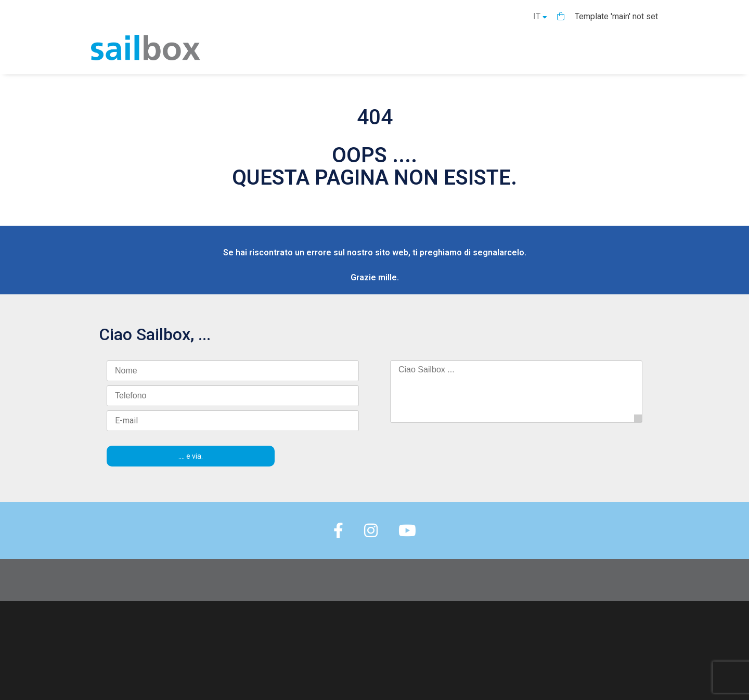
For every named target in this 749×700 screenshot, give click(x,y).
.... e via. (191, 456)
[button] (561, 16)
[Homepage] (146, 57)
